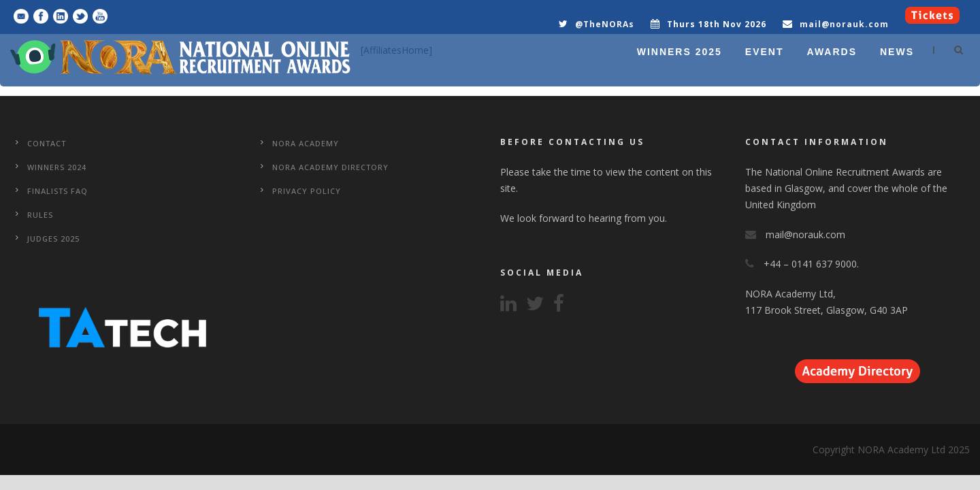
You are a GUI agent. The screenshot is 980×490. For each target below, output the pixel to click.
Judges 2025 (53, 239)
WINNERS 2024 (57, 167)
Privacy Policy (307, 191)
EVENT (765, 52)
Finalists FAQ (58, 191)
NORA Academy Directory (330, 167)
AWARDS (832, 52)
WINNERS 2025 (680, 52)
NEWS (897, 52)
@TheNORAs (605, 24)
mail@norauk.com (844, 24)
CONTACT (47, 143)
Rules (40, 215)
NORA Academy (306, 143)
